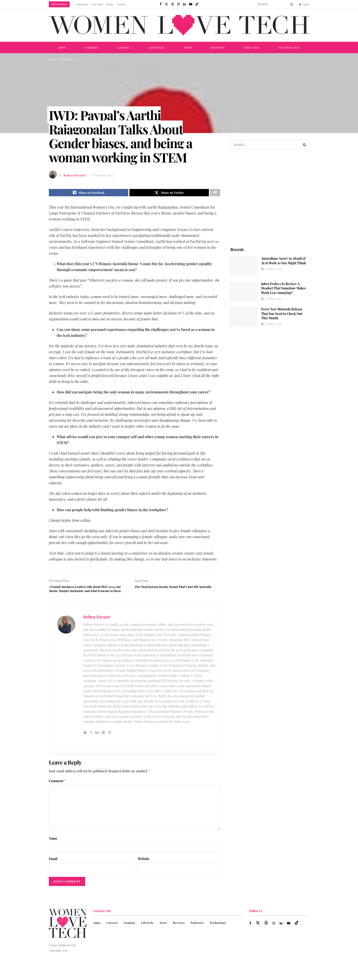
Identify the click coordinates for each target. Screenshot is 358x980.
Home (53, 59)
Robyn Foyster (75, 175)
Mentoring (59, 4)
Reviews (218, 47)
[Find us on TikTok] (197, 4)
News (188, 47)
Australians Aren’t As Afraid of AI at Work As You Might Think (284, 261)
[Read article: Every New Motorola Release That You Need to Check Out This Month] (244, 317)
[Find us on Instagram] (179, 4)
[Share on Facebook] (89, 193)
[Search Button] (291, 4)
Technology (289, 47)
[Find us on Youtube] (191, 4)
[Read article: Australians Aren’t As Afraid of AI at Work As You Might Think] (244, 266)
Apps (62, 47)
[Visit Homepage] (179, 25)
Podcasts (252, 47)
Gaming (124, 47)
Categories (82, 4)
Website (144, 868)
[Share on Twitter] (169, 193)
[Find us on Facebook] (161, 4)
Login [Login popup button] (304, 4)
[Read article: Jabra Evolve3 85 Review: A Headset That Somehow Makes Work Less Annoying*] (244, 291)
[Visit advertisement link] (270, 198)
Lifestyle (157, 47)
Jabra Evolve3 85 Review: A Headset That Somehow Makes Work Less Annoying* (284, 288)
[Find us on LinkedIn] (184, 4)
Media (110, 4)
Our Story (97, 4)
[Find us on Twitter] (166, 4)
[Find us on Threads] (173, 4)
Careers (92, 47)
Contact (121, 4)
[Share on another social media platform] (215, 193)
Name (53, 848)
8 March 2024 (104, 175)
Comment (58, 790)
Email (53, 868)
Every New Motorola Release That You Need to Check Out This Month (282, 314)
